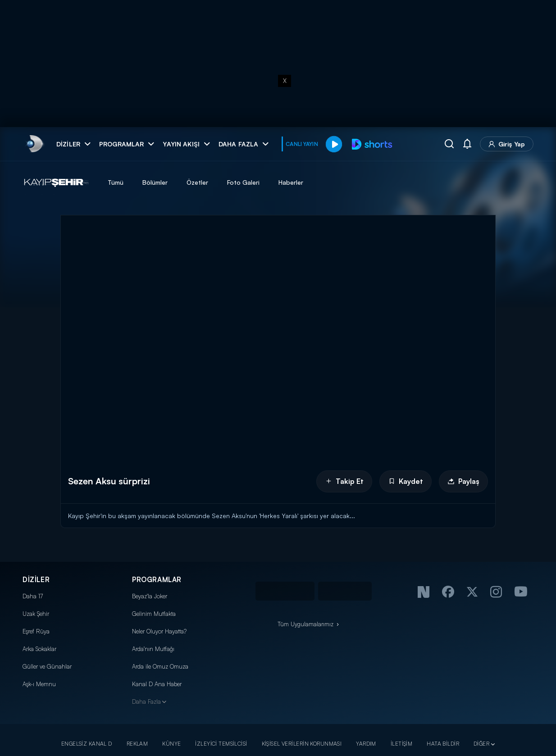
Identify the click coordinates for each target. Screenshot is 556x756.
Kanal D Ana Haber (157, 684)
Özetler (197, 182)
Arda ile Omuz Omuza (160, 666)
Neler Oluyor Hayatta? (159, 631)
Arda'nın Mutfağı (153, 649)
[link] (34, 144)
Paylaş (463, 481)
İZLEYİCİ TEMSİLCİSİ (221, 744)
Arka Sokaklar (39, 649)
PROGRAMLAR (157, 580)
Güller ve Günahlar (47, 666)
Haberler (291, 182)
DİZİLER (36, 580)
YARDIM (366, 744)
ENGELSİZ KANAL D (87, 744)
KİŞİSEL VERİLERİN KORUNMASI (302, 744)
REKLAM (137, 744)
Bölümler (155, 182)
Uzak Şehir (36, 614)
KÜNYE (171, 744)
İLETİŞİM (401, 744)
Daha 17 (33, 596)
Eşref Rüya (36, 631)
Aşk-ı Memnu (39, 684)
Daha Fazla (146, 701)
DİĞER (481, 744)
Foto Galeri (243, 182)
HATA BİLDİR (443, 744)
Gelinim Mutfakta (154, 614)
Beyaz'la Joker (150, 596)
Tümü (116, 182)
